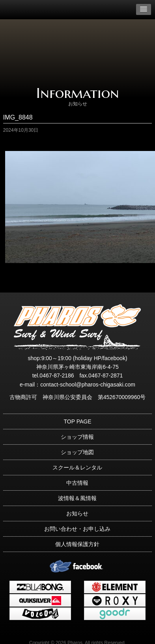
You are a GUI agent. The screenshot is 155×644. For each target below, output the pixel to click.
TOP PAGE (77, 421)
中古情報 (77, 483)
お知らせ (77, 513)
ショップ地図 (77, 452)
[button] (144, 9)
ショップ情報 (77, 437)
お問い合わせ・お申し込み (77, 529)
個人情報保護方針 (77, 544)
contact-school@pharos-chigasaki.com (88, 385)
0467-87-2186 (57, 375)
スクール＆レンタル (77, 467)
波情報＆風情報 (77, 498)
